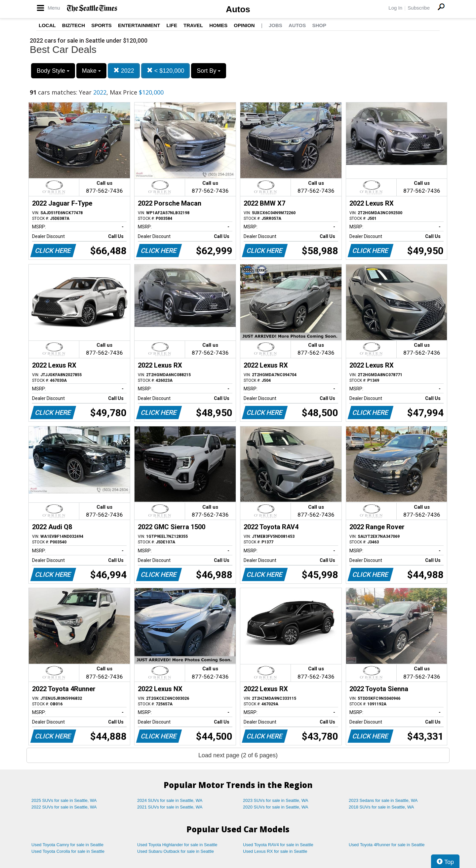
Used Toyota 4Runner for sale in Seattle (387, 845)
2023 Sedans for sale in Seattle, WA (383, 800)
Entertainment (139, 25)
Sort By (209, 71)
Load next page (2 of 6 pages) (238, 755)
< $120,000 (166, 71)
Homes (218, 25)
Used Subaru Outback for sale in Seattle (176, 851)
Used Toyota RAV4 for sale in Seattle (278, 845)
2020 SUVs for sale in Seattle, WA (276, 807)
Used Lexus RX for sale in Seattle (275, 851)
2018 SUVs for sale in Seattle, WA (381, 807)
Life (172, 25)
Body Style (53, 71)
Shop (319, 25)
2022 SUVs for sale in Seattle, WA (64, 807)
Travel (193, 25)
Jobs (276, 25)
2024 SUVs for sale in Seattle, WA (170, 800)
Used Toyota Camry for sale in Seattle (67, 845)
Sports (101, 25)
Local (47, 25)
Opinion (244, 25)
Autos (238, 9)
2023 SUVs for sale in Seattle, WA (276, 800)
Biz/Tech (74, 25)
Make (91, 71)
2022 (124, 71)
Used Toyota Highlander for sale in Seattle (177, 845)
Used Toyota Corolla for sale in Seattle (68, 851)
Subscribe (419, 8)
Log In (395, 8)
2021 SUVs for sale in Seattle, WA (170, 807)
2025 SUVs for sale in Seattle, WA (64, 800)
